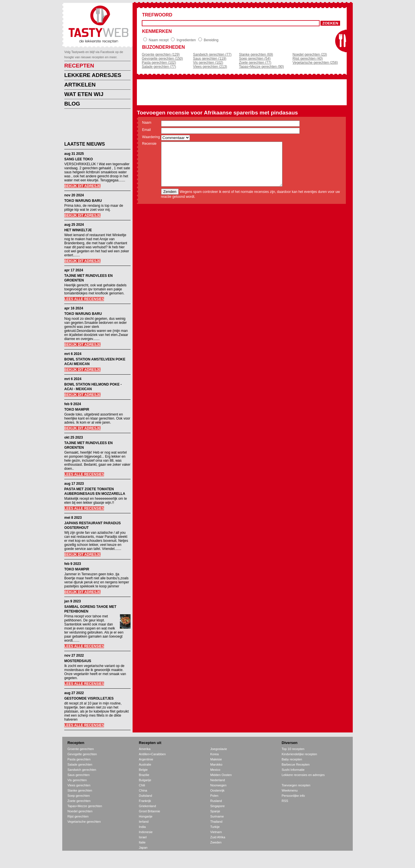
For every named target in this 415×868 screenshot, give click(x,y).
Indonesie (146, 832)
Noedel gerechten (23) (310, 55)
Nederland (218, 780)
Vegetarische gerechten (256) (315, 63)
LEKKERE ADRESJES (93, 75)
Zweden (216, 842)
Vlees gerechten (79, 785)
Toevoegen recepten (296, 785)
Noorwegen (218, 785)
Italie (142, 842)
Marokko (216, 764)
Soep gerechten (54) (255, 59)
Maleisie (216, 759)
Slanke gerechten (80, 790)
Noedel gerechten (80, 811)
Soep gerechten (79, 796)
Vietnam (216, 832)
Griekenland (147, 806)
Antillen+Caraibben (152, 754)
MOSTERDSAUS (78, 661)
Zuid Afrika (218, 837)
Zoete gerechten (79, 801)
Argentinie (146, 759)
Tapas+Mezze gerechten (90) (261, 67)
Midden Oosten (221, 775)
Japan (143, 848)
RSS (285, 801)
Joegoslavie (219, 749)
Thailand (216, 822)
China (143, 790)
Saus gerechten (79, 775)
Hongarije (146, 816)
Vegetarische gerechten (84, 822)
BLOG (72, 104)
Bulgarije (145, 780)
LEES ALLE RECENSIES (84, 299)
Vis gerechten (77, 780)
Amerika (145, 749)
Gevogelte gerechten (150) (162, 59)
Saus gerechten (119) (210, 59)
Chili (142, 785)
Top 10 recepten (293, 749)
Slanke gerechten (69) (256, 55)
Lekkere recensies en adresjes (303, 775)
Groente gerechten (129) (161, 55)
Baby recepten (292, 759)
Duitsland (146, 796)
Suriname (217, 816)
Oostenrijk (218, 790)
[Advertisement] (93, 126)
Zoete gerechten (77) (255, 63)
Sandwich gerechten (82, 770)
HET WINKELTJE (78, 230)
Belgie (143, 770)
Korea (215, 754)
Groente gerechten (81, 749)
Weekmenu (289, 790)
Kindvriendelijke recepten (299, 754)
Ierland (144, 822)
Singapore (218, 806)
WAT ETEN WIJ (84, 94)
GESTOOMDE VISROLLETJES (89, 698)
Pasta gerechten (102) (159, 63)
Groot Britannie (150, 811)
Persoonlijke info (293, 796)
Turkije (215, 827)
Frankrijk (145, 801)
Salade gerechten (80, 764)
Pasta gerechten (79, 759)
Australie (145, 764)
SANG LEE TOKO (79, 159)
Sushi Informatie (293, 770)
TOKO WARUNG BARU (83, 201)
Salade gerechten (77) (159, 67)
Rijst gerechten (78, 816)
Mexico (215, 770)
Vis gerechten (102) (208, 63)
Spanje (215, 811)
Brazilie (144, 775)
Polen (214, 796)
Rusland (216, 801)
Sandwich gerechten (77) (212, 55)
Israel (143, 837)
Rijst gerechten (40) (308, 59)
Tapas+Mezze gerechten (85, 806)
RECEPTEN (79, 66)
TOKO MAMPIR (77, 409)
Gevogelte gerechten (82, 754)
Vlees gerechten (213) (210, 67)
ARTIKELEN (80, 85)
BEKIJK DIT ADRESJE (82, 186)
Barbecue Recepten (296, 764)
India (142, 827)
